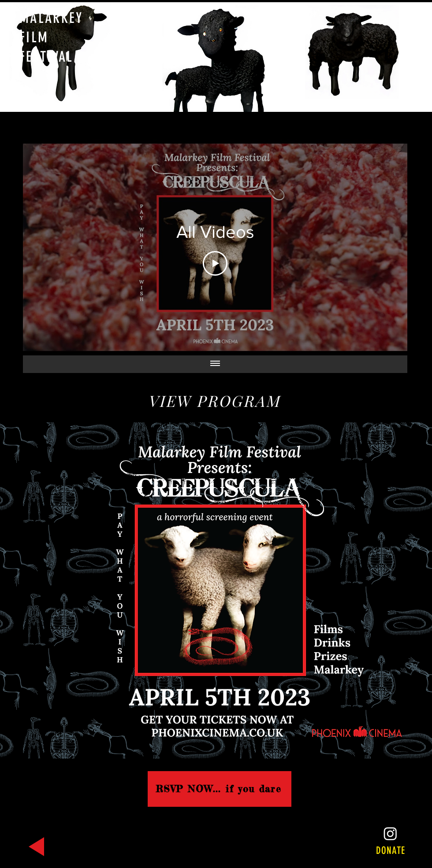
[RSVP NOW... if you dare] (220, 789)
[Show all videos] (215, 364)
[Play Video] (215, 263)
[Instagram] (390, 833)
